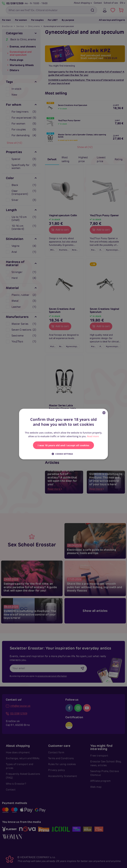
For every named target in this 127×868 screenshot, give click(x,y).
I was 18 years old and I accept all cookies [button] (63, 445)
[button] (63, 454)
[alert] (63, 434)
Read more (93, 436)
